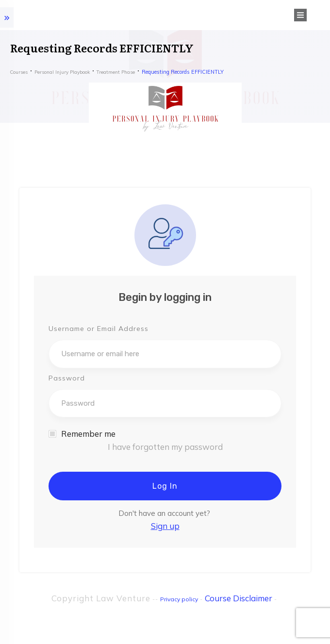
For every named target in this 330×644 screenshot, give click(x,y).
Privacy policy (179, 599)
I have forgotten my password (165, 447)
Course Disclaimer (239, 598)
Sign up (165, 526)
